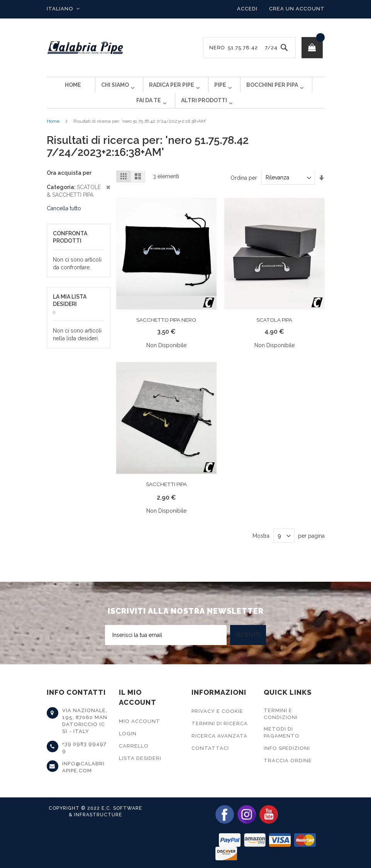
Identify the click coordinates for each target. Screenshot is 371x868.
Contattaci (210, 748)
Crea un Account (297, 9)
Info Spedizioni (287, 748)
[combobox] (249, 48)
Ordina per (244, 190)
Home (53, 133)
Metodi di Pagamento (282, 732)
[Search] (284, 48)
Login (128, 734)
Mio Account (140, 721)
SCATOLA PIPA (274, 332)
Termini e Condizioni (281, 714)
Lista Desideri (140, 758)
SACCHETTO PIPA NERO (166, 332)
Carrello (134, 746)
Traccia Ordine (288, 761)
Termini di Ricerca (220, 724)
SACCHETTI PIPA (166, 496)
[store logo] (85, 48)
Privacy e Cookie (217, 711)
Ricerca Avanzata (219, 736)
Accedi (247, 9)
